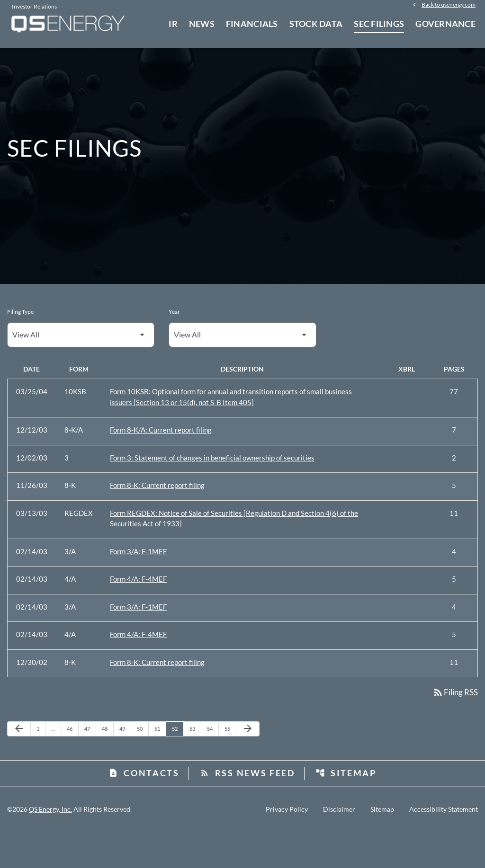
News (202, 24)
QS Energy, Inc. (50, 846)
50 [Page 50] (142, 765)
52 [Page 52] (177, 765)
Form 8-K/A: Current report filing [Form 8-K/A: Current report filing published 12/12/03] (161, 465)
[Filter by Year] (242, 370)
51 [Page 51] (160, 765)
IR (173, 24)
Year (174, 347)
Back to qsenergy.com (449, 6)
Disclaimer (339, 846)
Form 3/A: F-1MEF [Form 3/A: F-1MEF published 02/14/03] (138, 587)
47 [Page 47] (90, 765)
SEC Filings (379, 24)
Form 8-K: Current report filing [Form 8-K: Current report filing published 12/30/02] (157, 698)
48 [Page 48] (107, 765)
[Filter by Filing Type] (81, 370)
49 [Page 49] (125, 765)
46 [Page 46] (72, 765)
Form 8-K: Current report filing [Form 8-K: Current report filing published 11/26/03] (157, 521)
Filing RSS (454, 728)
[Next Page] (248, 765)
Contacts (144, 809)
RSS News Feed (247, 809)
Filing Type (20, 347)
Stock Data (316, 24)
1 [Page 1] (41, 765)
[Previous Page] (19, 765)
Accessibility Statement (444, 846)
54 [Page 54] (212, 765)
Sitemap (346, 809)
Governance (445, 24)
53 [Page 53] (195, 765)
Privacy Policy (287, 846)
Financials (252, 24)
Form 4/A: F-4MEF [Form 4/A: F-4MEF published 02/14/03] (138, 614)
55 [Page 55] (230, 765)
